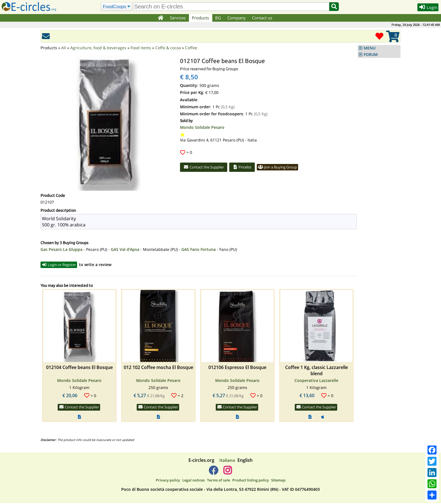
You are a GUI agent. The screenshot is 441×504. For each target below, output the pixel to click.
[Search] (115, 7)
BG (219, 18)
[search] (230, 7)
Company (237, 18)
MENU (370, 48)
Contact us (263, 18)
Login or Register (61, 265)
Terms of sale (219, 481)
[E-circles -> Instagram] (227, 473)
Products (201, 18)
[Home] (160, 18)
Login (426, 8)
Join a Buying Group (288, 168)
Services (178, 18)
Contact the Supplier (206, 168)
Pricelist (248, 168)
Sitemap (278, 481)
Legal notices (193, 481)
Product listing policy (251, 481)
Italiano (227, 461)
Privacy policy (168, 481)
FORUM (371, 55)
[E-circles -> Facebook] (213, 473)
